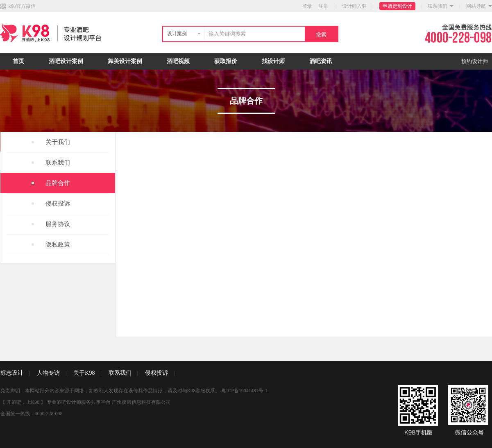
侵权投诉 (58, 204)
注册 (323, 6)
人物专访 (48, 373)
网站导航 (476, 6)
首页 (18, 61)
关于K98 (84, 373)
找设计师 (273, 61)
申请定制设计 (397, 6)
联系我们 (438, 6)
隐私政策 (58, 244)
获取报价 (226, 61)
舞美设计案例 (125, 61)
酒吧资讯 (321, 61)
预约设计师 (475, 61)
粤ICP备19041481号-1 (244, 391)
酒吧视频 (178, 61)
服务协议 (58, 224)
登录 (307, 6)
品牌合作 (58, 183)
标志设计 (12, 373)
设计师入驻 (354, 6)
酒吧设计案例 (66, 61)
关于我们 (58, 142)
